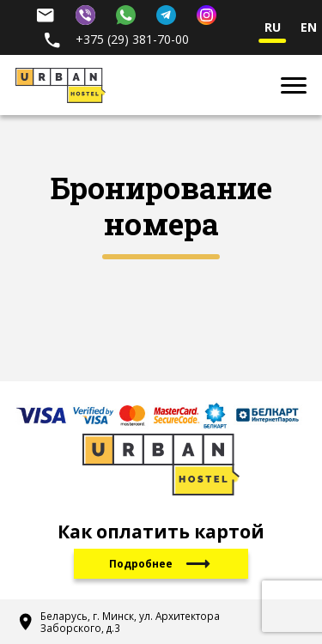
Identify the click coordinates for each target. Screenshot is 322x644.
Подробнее (161, 564)
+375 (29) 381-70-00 (115, 39)
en (309, 28)
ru (273, 28)
